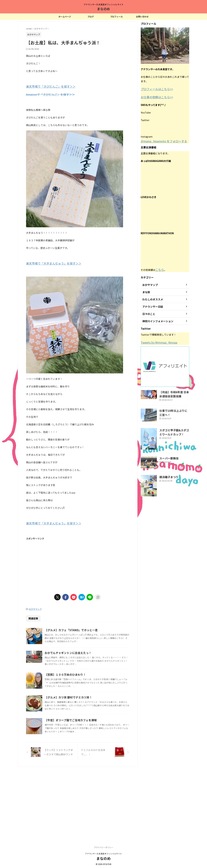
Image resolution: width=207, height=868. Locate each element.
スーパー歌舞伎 (167, 455)
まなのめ (103, 9)
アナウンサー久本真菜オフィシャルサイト (103, 853)
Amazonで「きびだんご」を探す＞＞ (46, 94)
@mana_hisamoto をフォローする (160, 140)
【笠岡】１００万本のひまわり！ (80, 697)
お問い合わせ (142, 17)
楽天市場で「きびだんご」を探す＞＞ (47, 86)
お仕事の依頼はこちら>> (154, 96)
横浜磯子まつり (167, 473)
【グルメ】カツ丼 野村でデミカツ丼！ (83, 736)
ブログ (91, 17)
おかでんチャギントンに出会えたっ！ (83, 667)
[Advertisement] (78, 563)
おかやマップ (35, 607)
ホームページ (65, 17)
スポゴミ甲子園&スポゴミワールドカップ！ (174, 428)
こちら (159, 268)
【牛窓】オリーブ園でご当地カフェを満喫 (85, 775)
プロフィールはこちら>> (154, 89)
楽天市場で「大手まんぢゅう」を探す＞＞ (49, 262)
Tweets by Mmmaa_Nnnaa (156, 340)
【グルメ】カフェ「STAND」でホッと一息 (86, 628)
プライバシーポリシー (103, 847)
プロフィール (116, 17)
